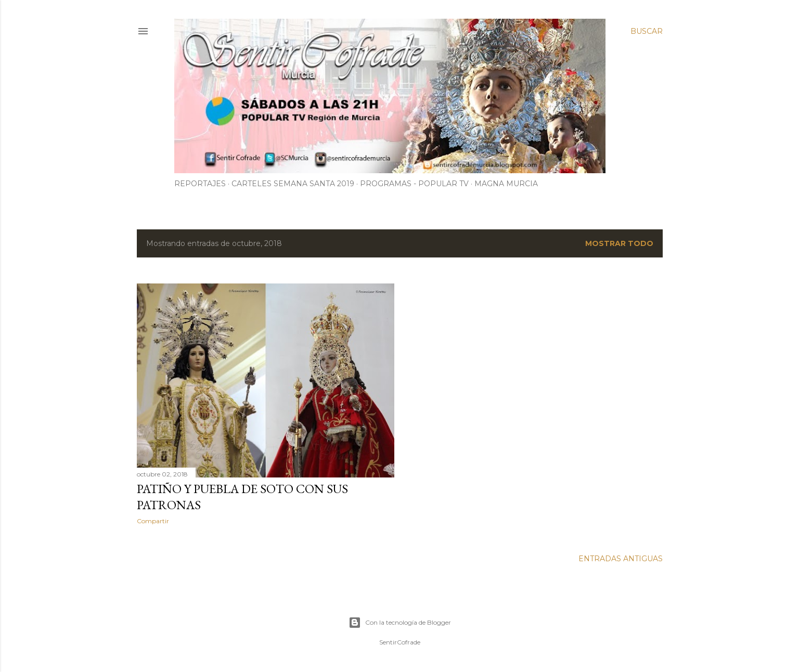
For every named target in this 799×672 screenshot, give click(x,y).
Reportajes (200, 184)
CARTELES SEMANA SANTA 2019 (293, 184)
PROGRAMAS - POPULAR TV (414, 184)
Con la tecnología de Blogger (400, 623)
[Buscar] (647, 31)
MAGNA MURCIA (506, 184)
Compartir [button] (153, 521)
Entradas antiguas (621, 559)
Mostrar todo (619, 243)
